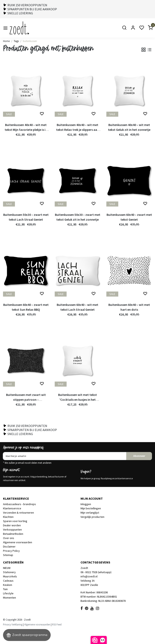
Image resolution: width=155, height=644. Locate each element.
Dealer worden (12, 525)
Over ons (9, 538)
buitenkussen (30, 41)
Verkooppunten (12, 530)
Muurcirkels (10, 576)
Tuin (5, 589)
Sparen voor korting (15, 521)
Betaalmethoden (13, 534)
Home (6, 41)
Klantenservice (12, 508)
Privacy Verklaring (13, 624)
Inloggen (86, 504)
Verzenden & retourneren (18, 513)
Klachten (8, 517)
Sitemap (8, 555)
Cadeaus (8, 581)
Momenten (9, 598)
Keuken (8, 585)
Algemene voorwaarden (18, 542)
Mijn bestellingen (91, 508)
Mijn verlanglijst (90, 513)
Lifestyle (8, 593)
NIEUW (7, 568)
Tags (16, 41)
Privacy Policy (11, 551)
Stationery (9, 572)
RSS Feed (57, 624)
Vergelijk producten (92, 517)
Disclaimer (9, 546)
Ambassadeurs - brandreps (19, 504)
